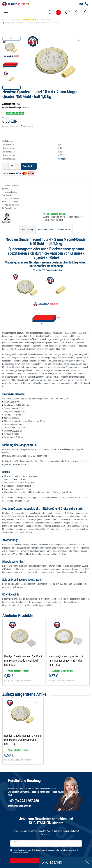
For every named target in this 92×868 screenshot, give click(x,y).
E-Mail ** (15, 842)
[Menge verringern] (5, 166)
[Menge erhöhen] (18, 166)
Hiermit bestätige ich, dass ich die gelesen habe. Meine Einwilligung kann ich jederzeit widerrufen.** (46, 851)
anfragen (62, 159)
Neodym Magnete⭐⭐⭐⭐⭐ (22, 20)
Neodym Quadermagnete (46, 20)
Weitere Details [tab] (64, 230)
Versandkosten (27, 126)
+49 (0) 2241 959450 (53, 220)
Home (4, 20)
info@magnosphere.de (19, 806)
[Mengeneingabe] (12, 166)
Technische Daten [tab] (45, 230)
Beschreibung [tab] (28, 230)
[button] (11, 87)
